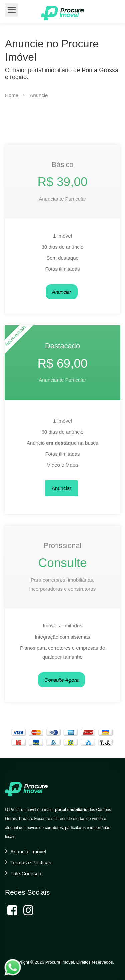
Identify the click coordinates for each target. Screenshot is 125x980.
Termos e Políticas (31, 863)
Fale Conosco (26, 874)
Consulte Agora (61, 680)
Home (12, 95)
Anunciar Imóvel (28, 852)
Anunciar (62, 292)
